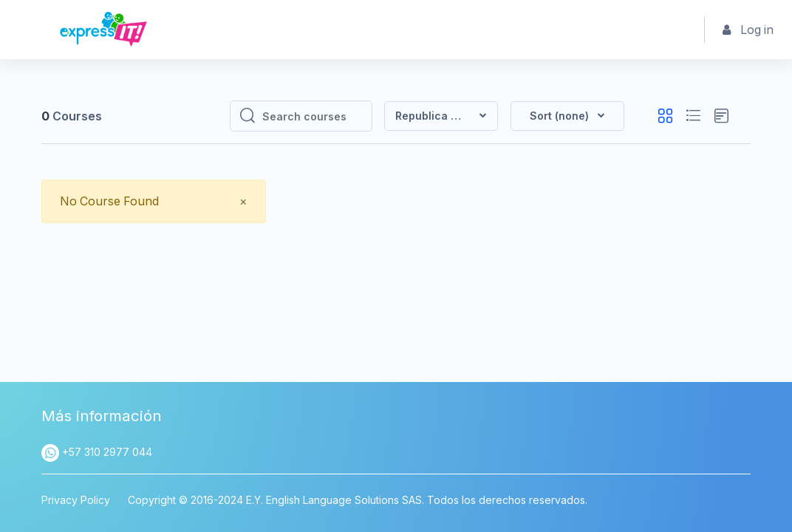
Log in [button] (748, 30)
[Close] (244, 201)
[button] (567, 116)
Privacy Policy (76, 500)
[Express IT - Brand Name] (103, 30)
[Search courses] (313, 116)
